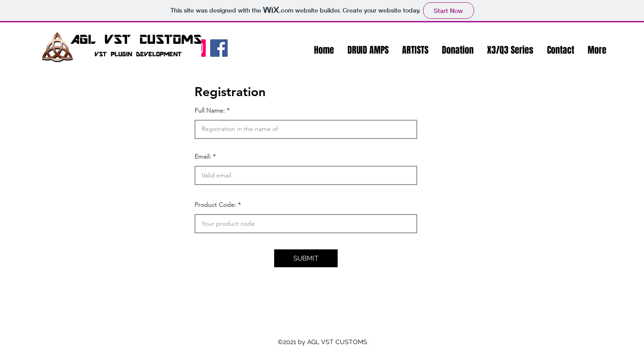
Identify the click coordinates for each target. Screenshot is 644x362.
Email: (203, 156)
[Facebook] (219, 48)
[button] (368, 50)
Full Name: (210, 110)
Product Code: (215, 205)
